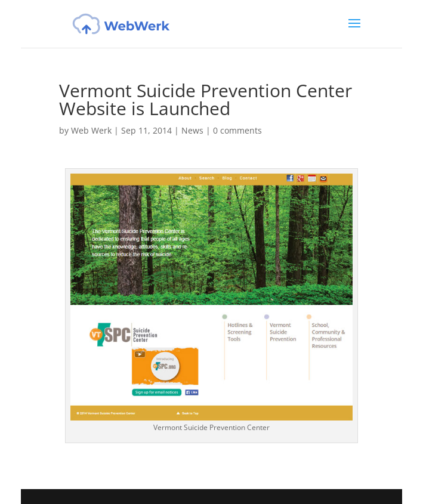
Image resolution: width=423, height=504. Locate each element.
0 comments (237, 130)
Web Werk (91, 130)
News (192, 130)
